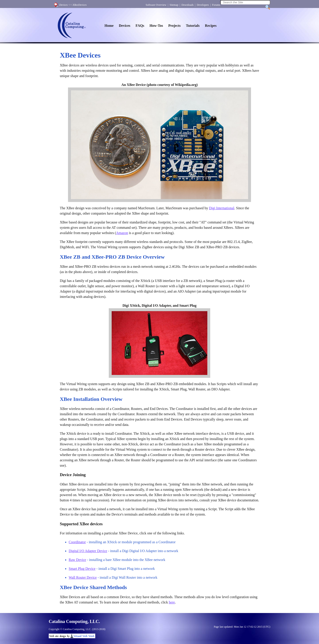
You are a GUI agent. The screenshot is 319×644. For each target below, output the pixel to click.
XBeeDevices (80, 5)
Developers (203, 5)
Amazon (122, 233)
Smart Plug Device (82, 569)
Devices (63, 5)
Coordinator (77, 542)
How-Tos (156, 26)
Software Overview (156, 5)
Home (109, 26)
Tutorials (193, 26)
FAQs (140, 26)
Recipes (211, 26)
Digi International (222, 208)
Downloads (188, 5)
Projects (175, 26)
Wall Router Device (83, 577)
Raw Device (77, 560)
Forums (216, 5)
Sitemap (174, 5)
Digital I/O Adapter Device (88, 551)
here (172, 602)
